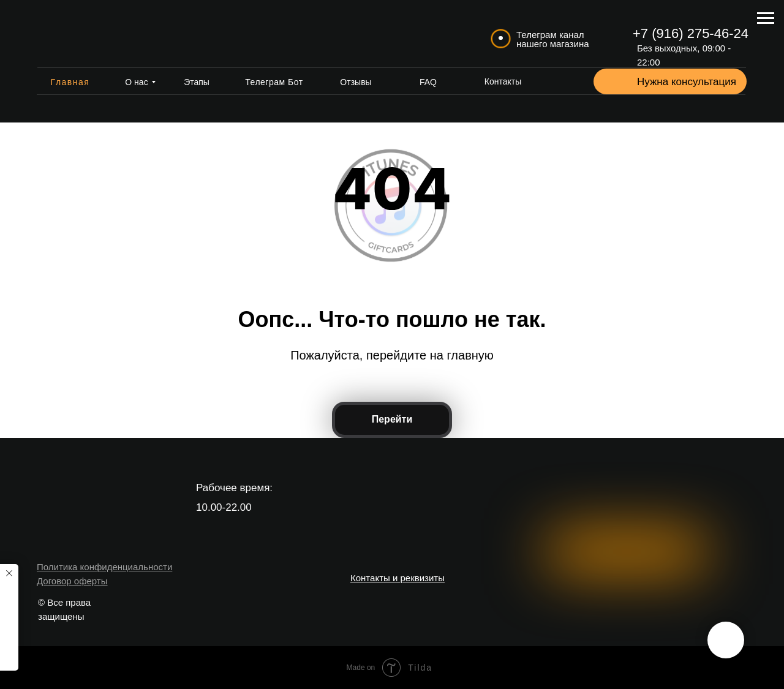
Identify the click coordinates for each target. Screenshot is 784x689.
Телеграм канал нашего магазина (553, 39)
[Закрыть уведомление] (9, 573)
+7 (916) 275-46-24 (691, 33)
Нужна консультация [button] (687, 82)
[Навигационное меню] (766, 18)
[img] (86, 34)
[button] (614, 82)
